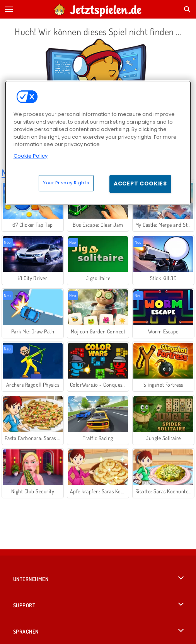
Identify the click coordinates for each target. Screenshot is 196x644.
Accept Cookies (140, 184)
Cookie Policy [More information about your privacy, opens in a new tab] (31, 156)
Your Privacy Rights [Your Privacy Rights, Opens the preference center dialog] (66, 183)
